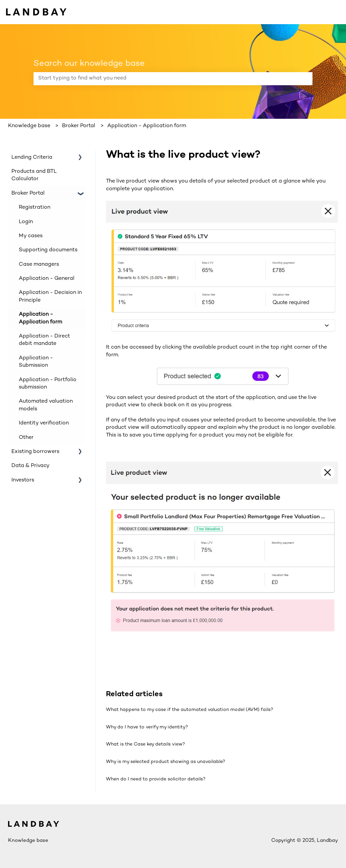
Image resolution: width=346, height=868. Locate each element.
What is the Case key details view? (146, 744)
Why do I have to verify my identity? (147, 727)
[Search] (306, 79)
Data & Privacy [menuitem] (31, 466)
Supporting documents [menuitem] (48, 250)
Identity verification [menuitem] (44, 423)
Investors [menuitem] (23, 480)
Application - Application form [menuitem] (40, 318)
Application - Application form (147, 126)
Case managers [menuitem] (39, 265)
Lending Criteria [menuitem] (32, 158)
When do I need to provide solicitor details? (156, 779)
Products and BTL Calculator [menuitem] (34, 175)
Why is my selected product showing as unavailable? (166, 762)
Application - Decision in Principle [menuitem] (50, 296)
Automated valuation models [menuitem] (46, 405)
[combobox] (167, 79)
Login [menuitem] (26, 222)
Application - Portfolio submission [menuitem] (48, 384)
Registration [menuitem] (35, 208)
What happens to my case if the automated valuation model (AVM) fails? (190, 710)
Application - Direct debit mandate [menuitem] (44, 340)
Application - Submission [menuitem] (36, 362)
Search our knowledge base (89, 64)
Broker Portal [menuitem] (28, 193)
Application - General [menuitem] (47, 279)
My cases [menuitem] (31, 236)
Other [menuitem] (26, 438)
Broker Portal (79, 126)
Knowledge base (29, 126)
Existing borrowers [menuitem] (35, 452)
